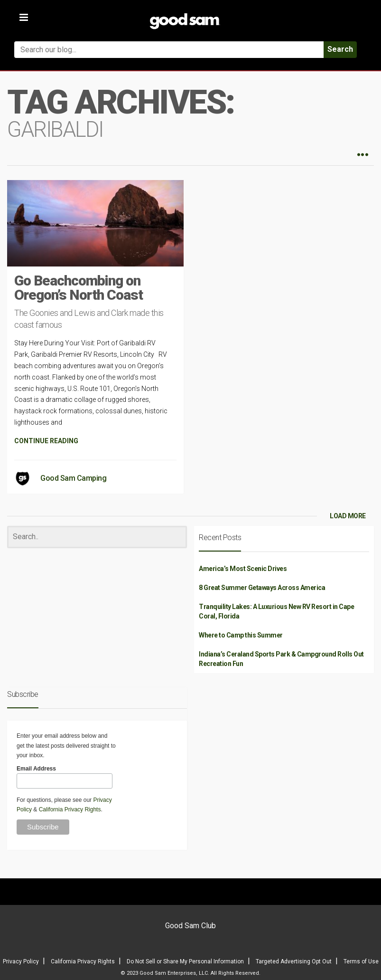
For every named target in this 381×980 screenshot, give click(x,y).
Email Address (36, 769)
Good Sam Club (190, 926)
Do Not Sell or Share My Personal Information (185, 961)
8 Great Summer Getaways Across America (262, 588)
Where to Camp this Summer (241, 635)
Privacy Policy (21, 961)
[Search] (97, 537)
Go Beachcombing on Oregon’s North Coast (79, 288)
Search (340, 49)
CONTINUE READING (46, 441)
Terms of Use (361, 961)
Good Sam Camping (73, 478)
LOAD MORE (348, 516)
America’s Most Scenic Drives (243, 569)
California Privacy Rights (70, 809)
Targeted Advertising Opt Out (294, 961)
